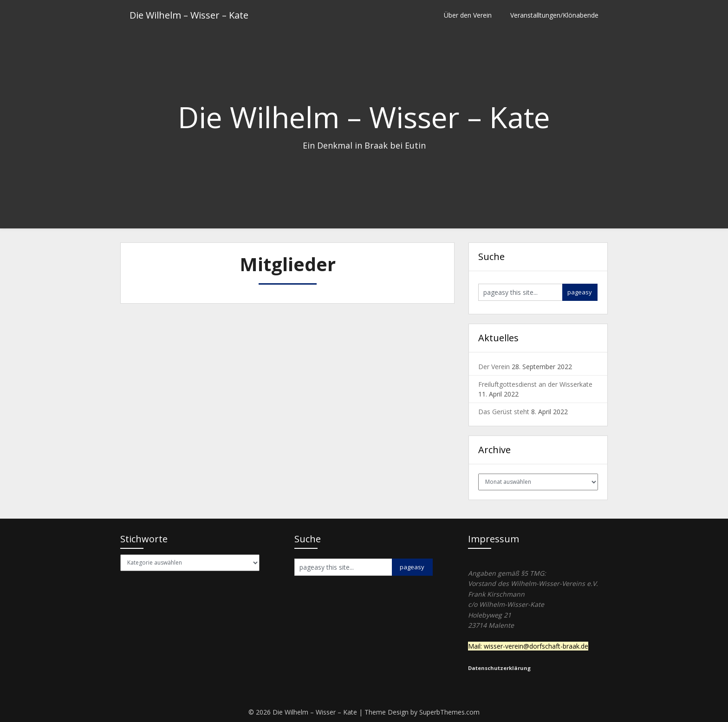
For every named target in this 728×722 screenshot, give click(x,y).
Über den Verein (468, 15)
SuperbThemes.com (449, 712)
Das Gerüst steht (504, 412)
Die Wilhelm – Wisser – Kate (189, 15)
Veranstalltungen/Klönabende (554, 15)
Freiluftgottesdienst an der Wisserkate (535, 384)
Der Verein (494, 367)
